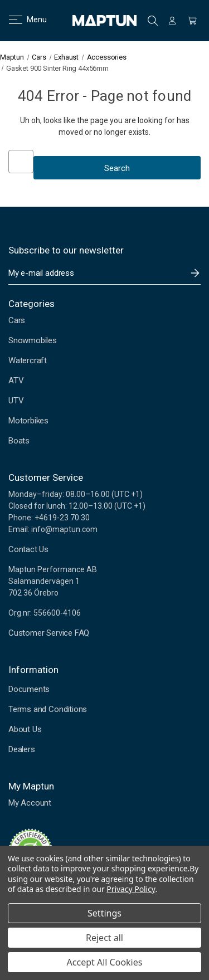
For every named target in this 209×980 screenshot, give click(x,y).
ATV (16, 381)
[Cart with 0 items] (192, 21)
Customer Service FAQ (49, 633)
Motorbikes (28, 421)
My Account (30, 803)
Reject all (104, 938)
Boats (19, 441)
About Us (25, 729)
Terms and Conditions (48, 709)
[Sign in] (172, 21)
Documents (29, 689)
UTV (16, 401)
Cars (17, 320)
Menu (21, 19)
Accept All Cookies (105, 962)
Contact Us (28, 549)
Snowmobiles (33, 340)
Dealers (22, 749)
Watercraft (28, 360)
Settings (104, 913)
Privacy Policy (131, 889)
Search (153, 21)
